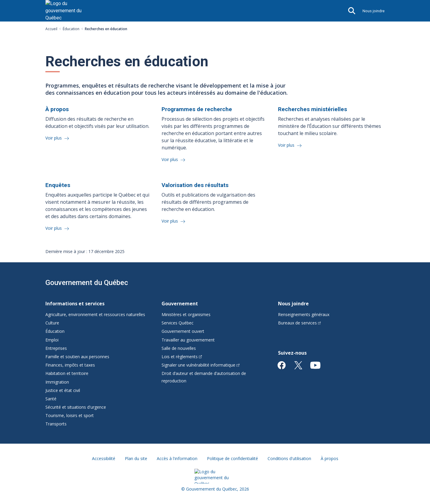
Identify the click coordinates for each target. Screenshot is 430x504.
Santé (51, 399)
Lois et (182, 357)
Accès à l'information (177, 458)
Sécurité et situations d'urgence (76, 407)
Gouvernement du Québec (87, 283)
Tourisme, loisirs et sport (70, 415)
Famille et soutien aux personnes (77, 357)
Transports (56, 424)
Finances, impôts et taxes (70, 365)
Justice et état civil (63, 390)
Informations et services (75, 304)
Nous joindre (374, 11)
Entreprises (56, 348)
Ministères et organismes (186, 314)
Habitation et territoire (67, 373)
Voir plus (54, 138)
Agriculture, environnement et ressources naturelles (95, 314)
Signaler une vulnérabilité (201, 365)
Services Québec (178, 323)
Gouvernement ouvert (183, 331)
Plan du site (136, 458)
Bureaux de (300, 323)
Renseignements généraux (304, 314)
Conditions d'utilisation (289, 458)
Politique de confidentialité (232, 458)
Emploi (52, 340)
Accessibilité (104, 458)
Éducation (71, 29)
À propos (330, 458)
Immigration (57, 382)
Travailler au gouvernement (188, 340)
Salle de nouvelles (179, 348)
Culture (52, 323)
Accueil (51, 29)
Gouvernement (180, 304)
